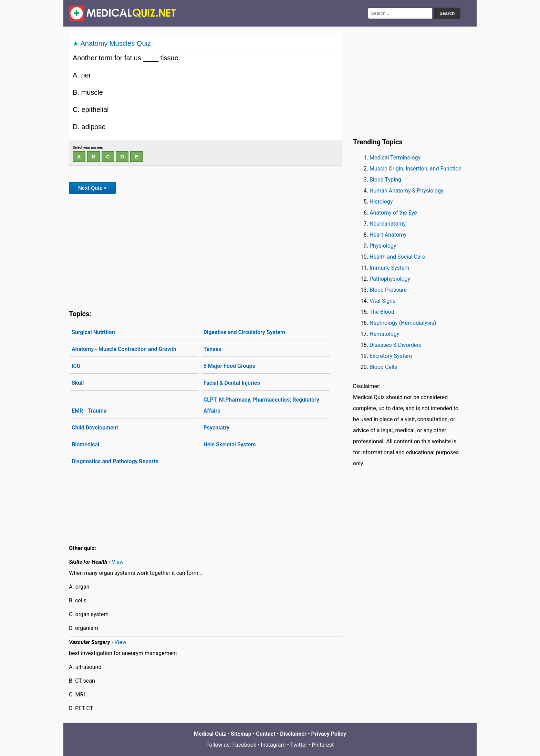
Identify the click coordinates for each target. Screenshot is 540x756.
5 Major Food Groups (229, 366)
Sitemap (241, 734)
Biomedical (85, 444)
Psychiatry (217, 428)
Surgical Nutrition (93, 332)
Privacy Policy (329, 734)
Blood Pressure (388, 290)
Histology (381, 202)
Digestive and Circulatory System (244, 332)
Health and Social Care (397, 257)
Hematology (384, 334)
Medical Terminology (395, 158)
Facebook (244, 745)
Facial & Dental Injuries (232, 383)
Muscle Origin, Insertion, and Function (416, 169)
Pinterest (323, 745)
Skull (78, 383)
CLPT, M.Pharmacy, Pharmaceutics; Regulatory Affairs (261, 405)
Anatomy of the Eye (393, 213)
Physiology (383, 246)
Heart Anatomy (388, 235)
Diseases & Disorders (396, 345)
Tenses (212, 349)
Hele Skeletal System (230, 444)
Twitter (299, 745)
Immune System (390, 268)
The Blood (382, 312)
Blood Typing (385, 180)
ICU (76, 366)
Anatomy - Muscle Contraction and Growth (124, 349)
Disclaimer (293, 734)
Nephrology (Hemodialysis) (403, 323)
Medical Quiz (210, 734)
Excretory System (391, 356)
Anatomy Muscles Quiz (116, 43)
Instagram (273, 745)
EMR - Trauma (89, 411)
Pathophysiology (390, 279)
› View (116, 562)
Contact (266, 734)
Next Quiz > (92, 188)
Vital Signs (382, 301)
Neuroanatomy (388, 224)
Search (447, 13)
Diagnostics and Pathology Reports (115, 461)
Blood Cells (383, 367)
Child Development (95, 428)
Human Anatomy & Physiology (407, 191)
